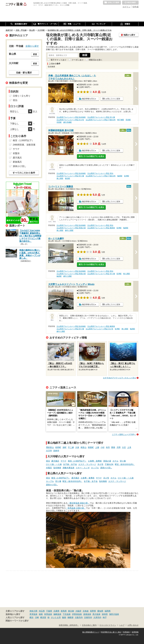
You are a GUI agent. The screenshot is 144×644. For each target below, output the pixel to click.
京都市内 (88, 617)
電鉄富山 (50, 447)
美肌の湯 (107, 461)
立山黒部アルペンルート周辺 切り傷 (101, 117)
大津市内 (97, 617)
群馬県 (64, 611)
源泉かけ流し (106, 468)
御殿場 (70, 617)
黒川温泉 (96, 614)
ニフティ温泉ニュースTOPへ (124, 434)
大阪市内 (79, 617)
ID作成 (136, 7)
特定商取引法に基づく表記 (111, 632)
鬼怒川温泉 (114, 614)
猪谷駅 (67, 178)
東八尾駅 (60, 178)
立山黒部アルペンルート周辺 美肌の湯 (71, 228)
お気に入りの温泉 (112, 3)
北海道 (86, 611)
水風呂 (49, 468)
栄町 (65, 447)
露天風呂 (55, 461)
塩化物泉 (57, 468)
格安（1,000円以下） (77, 461)
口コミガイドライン (108, 625)
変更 (35, 54)
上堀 (97, 447)
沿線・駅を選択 (24, 73)
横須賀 (43, 617)
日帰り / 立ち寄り (22, 96)
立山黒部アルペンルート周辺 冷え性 (70, 120)
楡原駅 (120, 176)
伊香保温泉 (77, 614)
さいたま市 (56, 617)
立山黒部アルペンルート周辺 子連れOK (101, 120)
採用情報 (135, 632)
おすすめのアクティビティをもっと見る (120, 378)
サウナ (64, 461)
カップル (95, 468)
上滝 (129, 447)
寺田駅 (59, 122)
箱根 (41, 614)
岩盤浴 (16, 153)
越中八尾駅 (69, 230)
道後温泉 (87, 614)
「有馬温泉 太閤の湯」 (76, 508)
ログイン (127, 7)
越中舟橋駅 (67, 122)
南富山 (84, 447)
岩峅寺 (56, 451)
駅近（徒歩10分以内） (125, 464)
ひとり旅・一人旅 (54, 464)
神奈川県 (33, 611)
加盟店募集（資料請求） (69, 625)
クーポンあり (78, 60)
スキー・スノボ (83, 468)
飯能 (64, 617)
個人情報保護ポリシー (91, 632)
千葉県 (49, 611)
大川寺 (49, 451)
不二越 (71, 447)
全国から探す (32, 46)
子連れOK (109, 464)
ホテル (115, 461)
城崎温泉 (57, 614)
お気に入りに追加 (113, 99)
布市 (108, 447)
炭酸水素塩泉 (68, 468)
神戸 (105, 617)
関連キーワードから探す (17, 621)
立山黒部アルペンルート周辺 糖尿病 (101, 228)
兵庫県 (56, 611)
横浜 (31, 617)
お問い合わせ (133, 625)
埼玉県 (42, 611)
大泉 (77, 447)
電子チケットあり (58, 60)
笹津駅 (127, 176)
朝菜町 (91, 447)
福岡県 (108, 611)
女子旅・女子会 (70, 464)
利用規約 (126, 632)
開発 (113, 447)
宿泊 (48, 461)
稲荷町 (58, 447)
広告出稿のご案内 (89, 625)
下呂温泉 (67, 614)
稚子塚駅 (121, 120)
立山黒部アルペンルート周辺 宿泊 (100, 173)
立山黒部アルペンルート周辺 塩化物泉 (71, 117)
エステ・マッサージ (87, 464)
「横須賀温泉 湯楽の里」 (79, 503)
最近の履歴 (130, 3)
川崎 (37, 617)
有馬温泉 (48, 614)
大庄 (124, 447)
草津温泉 (33, 614)
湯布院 (105, 614)
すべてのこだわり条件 (24, 173)
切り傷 (123, 461)
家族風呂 (17, 162)
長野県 (93, 611)
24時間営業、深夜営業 (24, 145)
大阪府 (78, 611)
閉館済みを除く (96, 60)
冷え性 (100, 464)
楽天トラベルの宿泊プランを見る (91, 156)
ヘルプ (122, 625)
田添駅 (128, 120)
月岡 (119, 447)
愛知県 (100, 611)
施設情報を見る (88, 99)
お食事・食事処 (95, 461)
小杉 (103, 447)
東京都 (71, 611)
